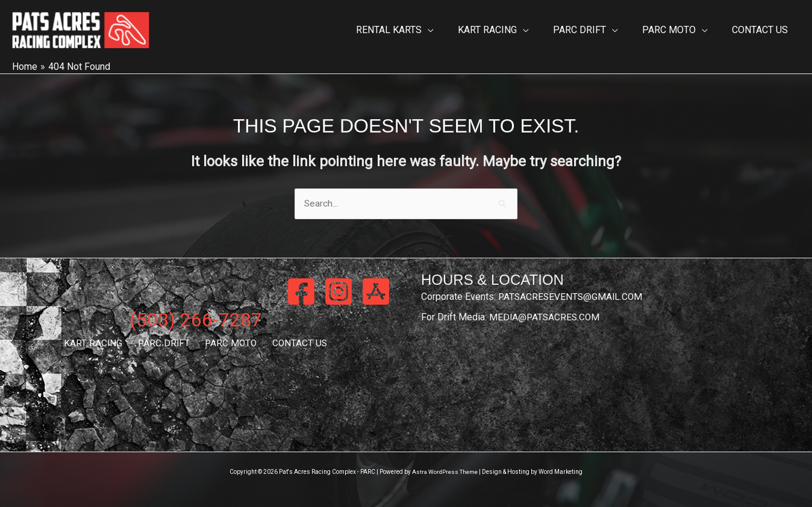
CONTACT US (293, 344)
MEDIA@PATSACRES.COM (546, 318)
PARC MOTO (229, 344)
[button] (449, 30)
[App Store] (376, 292)
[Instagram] (339, 292)
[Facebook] (301, 292)
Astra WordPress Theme (445, 472)
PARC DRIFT (166, 344)
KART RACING (100, 344)
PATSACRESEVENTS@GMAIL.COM (572, 297)
